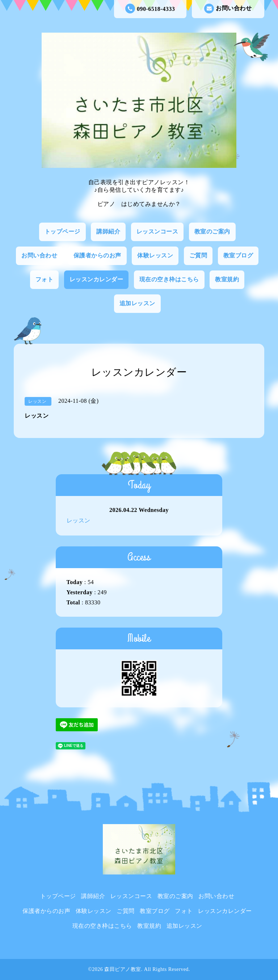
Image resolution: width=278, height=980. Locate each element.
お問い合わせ (228, 9)
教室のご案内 (212, 231)
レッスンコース (157, 231)
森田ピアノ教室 (123, 969)
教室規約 (227, 279)
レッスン (79, 520)
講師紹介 (108, 231)
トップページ (62, 231)
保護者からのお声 (97, 255)
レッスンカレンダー (96, 279)
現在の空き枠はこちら (169, 279)
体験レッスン (155, 255)
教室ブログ (238, 255)
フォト (45, 279)
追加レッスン (137, 303)
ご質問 (198, 255)
